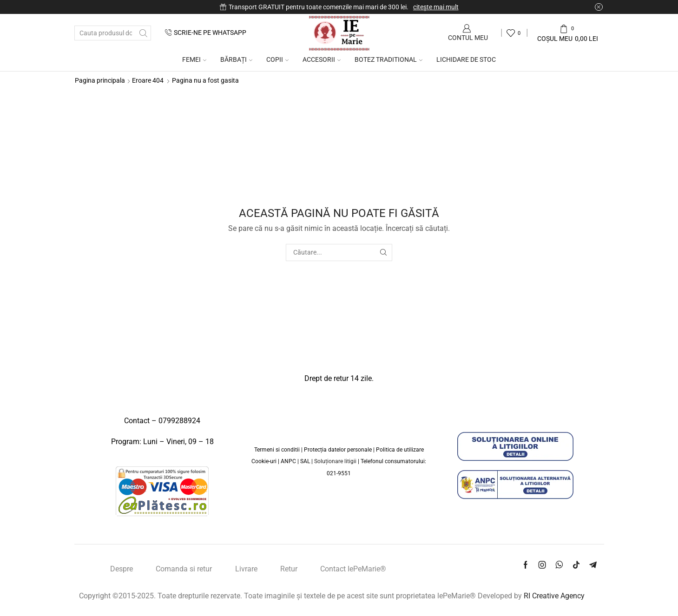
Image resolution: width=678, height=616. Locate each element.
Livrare (246, 569)
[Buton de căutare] (144, 33)
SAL (306, 461)
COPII (277, 59)
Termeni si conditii (277, 450)
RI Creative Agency (554, 596)
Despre (122, 569)
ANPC (289, 461)
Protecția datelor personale (338, 450)
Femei (194, 59)
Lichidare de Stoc (466, 59)
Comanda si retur (184, 569)
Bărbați (236, 59)
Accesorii (322, 59)
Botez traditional (388, 59)
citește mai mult (436, 7)
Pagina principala (100, 80)
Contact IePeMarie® (353, 569)
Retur (289, 569)
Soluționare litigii (335, 461)
